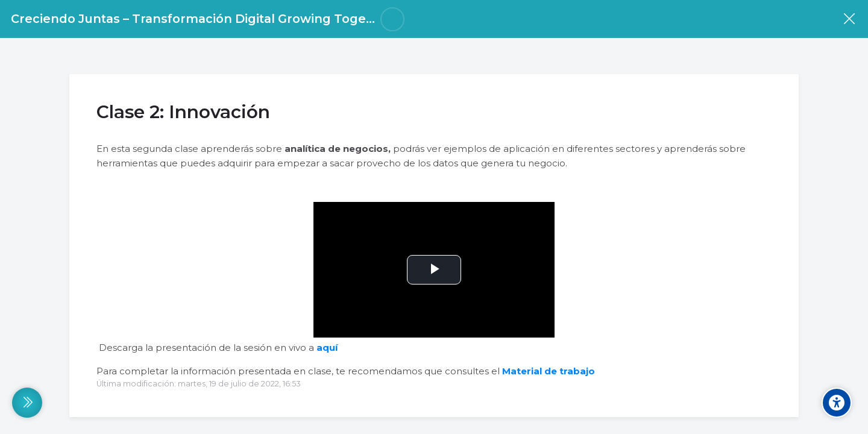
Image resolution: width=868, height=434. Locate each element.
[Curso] (849, 19)
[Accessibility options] (837, 403)
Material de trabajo (549, 371)
